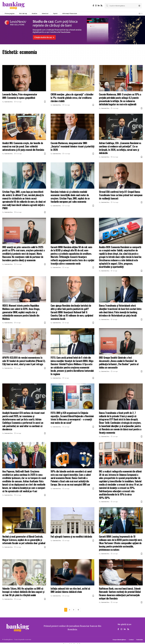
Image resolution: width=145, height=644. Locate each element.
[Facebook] (93, 6)
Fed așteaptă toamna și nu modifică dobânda (71, 536)
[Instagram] (96, 6)
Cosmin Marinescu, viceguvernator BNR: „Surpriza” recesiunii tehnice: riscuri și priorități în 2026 (72, 146)
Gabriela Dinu (9, 102)
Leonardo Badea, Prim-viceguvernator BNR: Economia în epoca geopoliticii (20, 96)
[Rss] (101, 6)
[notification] (135, 14)
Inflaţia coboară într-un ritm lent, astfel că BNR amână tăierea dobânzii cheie (70, 590)
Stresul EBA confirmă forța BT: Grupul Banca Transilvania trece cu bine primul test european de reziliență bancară (121, 195)
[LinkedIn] (99, 6)
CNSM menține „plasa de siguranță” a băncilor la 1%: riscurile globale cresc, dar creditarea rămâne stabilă (72, 98)
